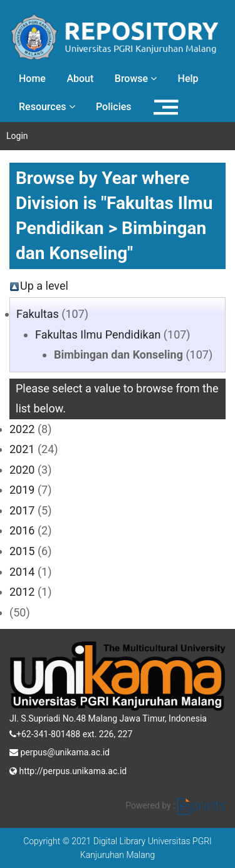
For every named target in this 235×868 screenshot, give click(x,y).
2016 (22, 530)
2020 (22, 470)
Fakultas (38, 314)
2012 (22, 592)
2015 (22, 551)
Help (188, 79)
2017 (22, 510)
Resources (47, 107)
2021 (22, 449)
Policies (114, 107)
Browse (136, 79)
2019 (22, 490)
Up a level (44, 286)
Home (32, 79)
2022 (22, 429)
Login (17, 136)
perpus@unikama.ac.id (60, 751)
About (80, 79)
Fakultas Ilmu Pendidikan (98, 334)
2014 (22, 572)
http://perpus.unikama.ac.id (68, 770)
